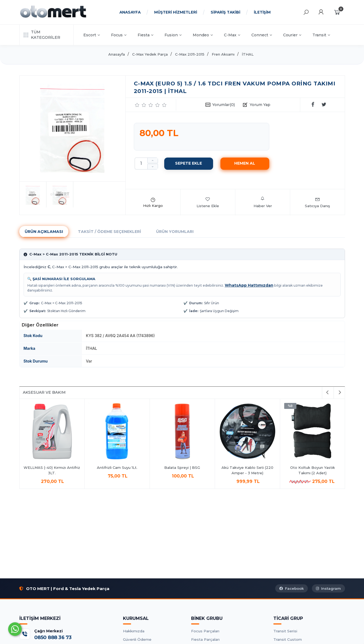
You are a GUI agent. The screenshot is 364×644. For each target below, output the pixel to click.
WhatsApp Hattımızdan (249, 285)
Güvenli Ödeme (137, 639)
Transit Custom (288, 639)
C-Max (232, 35)
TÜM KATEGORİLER (42, 35)
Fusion (173, 35)
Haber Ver (263, 202)
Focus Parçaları (205, 631)
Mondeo (203, 35)
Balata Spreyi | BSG (182, 467)
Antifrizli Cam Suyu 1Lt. (117, 467)
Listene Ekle (208, 202)
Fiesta (145, 35)
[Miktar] (141, 164)
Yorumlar (224, 105)
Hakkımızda (134, 631)
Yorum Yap (260, 105)
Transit (321, 35)
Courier (292, 35)
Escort (92, 35)
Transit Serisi (285, 631)
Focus (119, 35)
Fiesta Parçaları (205, 639)
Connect (262, 35)
